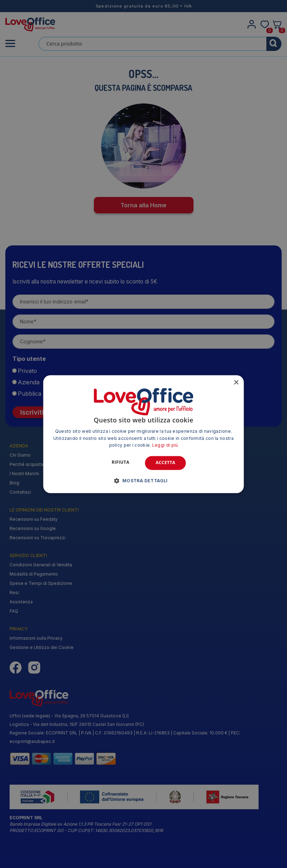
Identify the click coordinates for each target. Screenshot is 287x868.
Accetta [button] (166, 463)
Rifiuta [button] (121, 462)
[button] (143, 480)
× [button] (236, 383)
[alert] (143, 434)
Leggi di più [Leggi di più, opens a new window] (165, 445)
